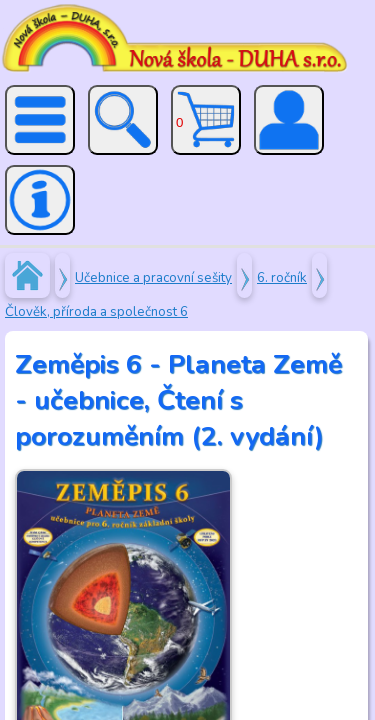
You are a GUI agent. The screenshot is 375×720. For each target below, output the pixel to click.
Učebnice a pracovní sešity (153, 278)
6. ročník (282, 278)
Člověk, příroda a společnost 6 (96, 312)
